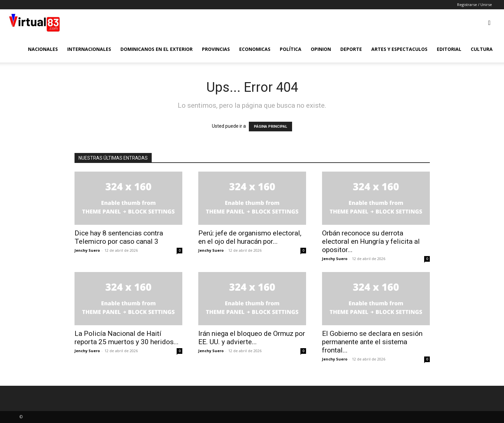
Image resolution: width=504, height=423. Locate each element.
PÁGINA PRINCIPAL (270, 127)
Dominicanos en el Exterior (157, 49)
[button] (489, 23)
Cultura (482, 49)
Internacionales (89, 49)
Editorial (449, 49)
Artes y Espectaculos (399, 49)
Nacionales (43, 49)
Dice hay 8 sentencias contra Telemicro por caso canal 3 (119, 237)
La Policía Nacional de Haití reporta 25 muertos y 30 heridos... (127, 338)
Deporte (351, 49)
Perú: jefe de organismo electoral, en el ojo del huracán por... (250, 237)
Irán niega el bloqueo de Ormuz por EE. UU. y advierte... (252, 338)
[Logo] (34, 23)
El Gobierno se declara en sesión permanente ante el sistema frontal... (372, 342)
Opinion (321, 49)
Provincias (216, 49)
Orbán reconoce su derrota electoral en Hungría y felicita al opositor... (371, 241)
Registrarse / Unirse (475, 4)
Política (291, 49)
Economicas (255, 49)
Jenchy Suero (87, 250)
